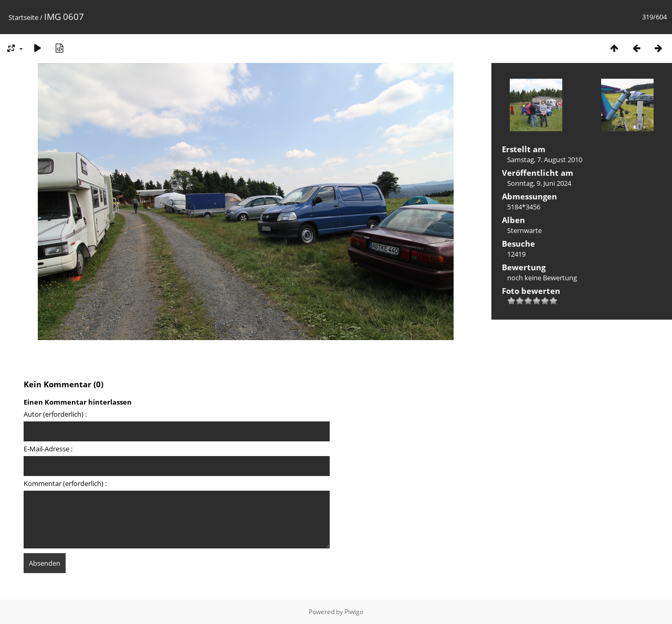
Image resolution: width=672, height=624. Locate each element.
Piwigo (354, 612)
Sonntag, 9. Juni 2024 (539, 183)
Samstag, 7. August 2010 (545, 160)
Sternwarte (524, 230)
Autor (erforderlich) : (55, 414)
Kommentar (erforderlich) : (65, 483)
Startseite (23, 17)
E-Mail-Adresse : (48, 449)
